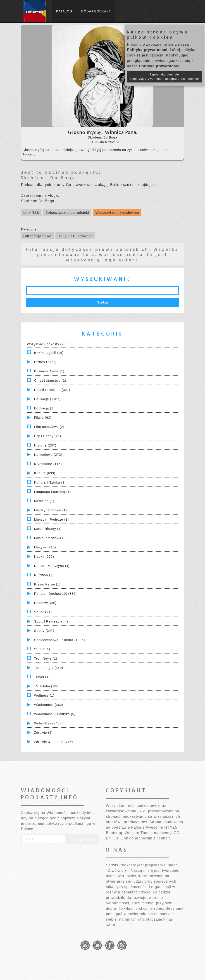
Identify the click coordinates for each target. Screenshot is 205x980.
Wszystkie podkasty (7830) (49, 344)
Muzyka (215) (45, 547)
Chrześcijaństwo (37, 236)
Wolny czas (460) (49, 723)
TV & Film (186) (47, 686)
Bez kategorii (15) (49, 353)
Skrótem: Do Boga (48, 177)
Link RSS (31, 213)
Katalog (64, 11)
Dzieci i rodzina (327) (52, 390)
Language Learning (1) (53, 492)
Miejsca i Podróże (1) (51, 519)
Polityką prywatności (147, 50)
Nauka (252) (44, 557)
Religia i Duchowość (75, 236)
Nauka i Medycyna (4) (52, 566)
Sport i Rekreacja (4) (51, 621)
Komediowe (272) (48, 455)
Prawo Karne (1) (47, 584)
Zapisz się (82, 839)
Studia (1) (42, 649)
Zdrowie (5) (43, 733)
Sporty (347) (44, 631)
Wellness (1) (44, 696)
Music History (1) (48, 529)
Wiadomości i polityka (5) (55, 714)
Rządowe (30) (45, 603)
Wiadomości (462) (49, 705)
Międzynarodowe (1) (51, 510)
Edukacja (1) (44, 408)
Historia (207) (45, 445)
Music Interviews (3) (50, 538)
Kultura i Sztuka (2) (50, 482)
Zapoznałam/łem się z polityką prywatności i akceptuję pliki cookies (164, 77)
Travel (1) (42, 677)
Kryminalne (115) (48, 464)
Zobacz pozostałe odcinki (67, 213)
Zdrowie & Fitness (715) (54, 742)
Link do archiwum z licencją (146, 838)
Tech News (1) (46, 658)
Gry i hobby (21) (48, 436)
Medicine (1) (44, 501)
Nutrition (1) (44, 575)
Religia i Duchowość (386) (55, 594)
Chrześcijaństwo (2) (50, 381)
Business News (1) (49, 371)
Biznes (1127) (45, 362)
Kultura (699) (45, 473)
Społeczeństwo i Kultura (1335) (60, 640)
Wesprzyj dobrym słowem (117, 213)
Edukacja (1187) (47, 399)
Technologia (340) (49, 668)
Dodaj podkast (96, 11)
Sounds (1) (43, 612)
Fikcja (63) (43, 418)
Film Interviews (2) (49, 427)
